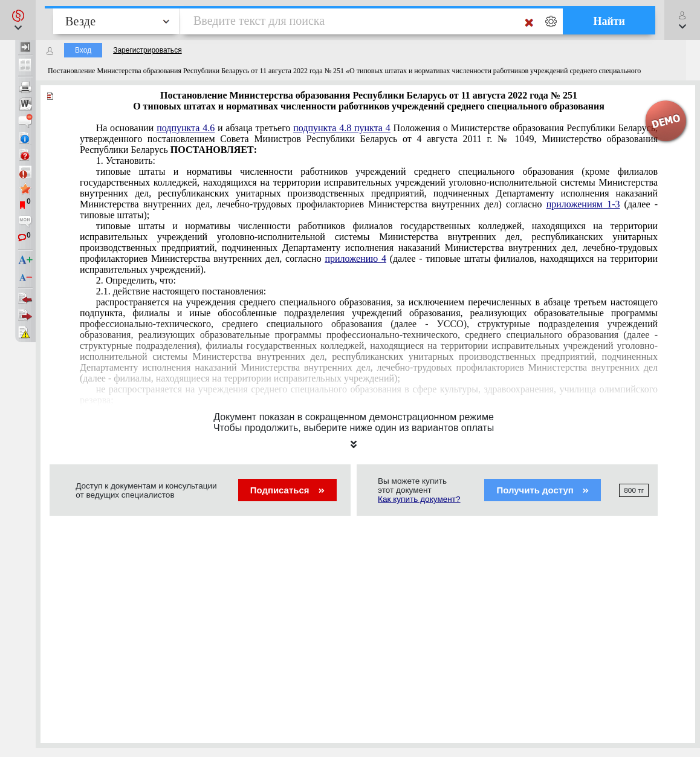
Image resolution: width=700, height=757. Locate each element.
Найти (609, 21)
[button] (18, 20)
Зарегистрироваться (147, 50)
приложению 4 (355, 258)
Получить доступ (543, 490)
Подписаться (287, 490)
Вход (83, 50)
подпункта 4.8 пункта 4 (342, 128)
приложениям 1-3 (583, 204)
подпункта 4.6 (186, 128)
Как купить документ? (419, 499)
